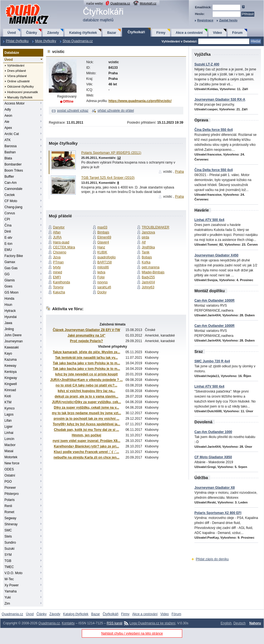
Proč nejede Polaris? (86, 341)
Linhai (9, 433)
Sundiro (10, 543)
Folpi (101, 277)
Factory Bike (14, 256)
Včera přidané (17, 76)
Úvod (12, 33)
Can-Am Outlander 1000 (213, 432)
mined (58, 272)
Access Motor (15, 103)
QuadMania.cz (20, 4)
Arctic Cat (12, 134)
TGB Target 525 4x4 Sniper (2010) (108, 178)
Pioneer (10, 488)
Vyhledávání (16, 65)
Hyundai (11, 317)
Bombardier (13, 164)
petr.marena (151, 267)
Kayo (8, 353)
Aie (7, 122)
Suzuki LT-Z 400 (207, 64)
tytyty (57, 267)
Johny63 (148, 287)
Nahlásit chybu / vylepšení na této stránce (132, 633)
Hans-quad (61, 242)
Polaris (10, 500)
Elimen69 (104, 237)
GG (7, 274)
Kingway (11, 378)
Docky (102, 292)
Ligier (8, 427)
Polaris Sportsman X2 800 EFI (218, 513)
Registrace (205, 20)
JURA (57, 237)
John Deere (13, 335)
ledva (101, 272)
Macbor (10, 445)
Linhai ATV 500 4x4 (209, 220)
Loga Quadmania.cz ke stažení (152, 623)
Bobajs (147, 257)
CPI (7, 219)
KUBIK (102, 252)
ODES (9, 469)
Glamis (10, 280)
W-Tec (9, 579)
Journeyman (14, 341)
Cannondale (13, 189)
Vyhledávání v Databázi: (180, 41)
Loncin (9, 439)
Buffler (9, 177)
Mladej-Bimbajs (153, 272)
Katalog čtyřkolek (83, 33)
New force (12, 463)
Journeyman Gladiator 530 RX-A (220, 100)
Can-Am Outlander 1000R (214, 301)
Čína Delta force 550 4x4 (214, 130)
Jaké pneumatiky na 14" (86, 335)
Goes (8, 286)
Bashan (10, 152)
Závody (53, 33)
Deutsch (240, 623)
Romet (9, 512)
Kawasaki (12, 347)
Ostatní (10, 475)
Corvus (10, 213)
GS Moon (12, 292)
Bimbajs (103, 232)
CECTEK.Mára (64, 247)
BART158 (105, 262)
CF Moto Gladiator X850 (213, 457)
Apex (8, 128)
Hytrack (10, 311)
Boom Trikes (14, 170)
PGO (8, 482)
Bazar (112, 33)
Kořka (146, 262)
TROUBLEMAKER (155, 227)
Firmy (161, 33)
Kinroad (10, 390)
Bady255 (148, 277)
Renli (8, 506)
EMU (8, 250)
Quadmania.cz (120, 3)
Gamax (10, 262)
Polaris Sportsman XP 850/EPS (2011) (111, 153)
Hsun (8, 305)
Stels (8, 536)
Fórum (237, 33)
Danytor (59, 227)
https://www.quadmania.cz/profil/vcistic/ (140, 101)
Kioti (8, 396)
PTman (58, 262)
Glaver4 (103, 242)
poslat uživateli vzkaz (73, 111)
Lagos (9, 414)
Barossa (11, 146)
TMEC (9, 567)
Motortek (11, 457)
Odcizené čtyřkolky (21, 86)
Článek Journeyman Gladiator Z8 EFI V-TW (86, 330)
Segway (10, 518)
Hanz (101, 247)
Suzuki (9, 549)
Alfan (57, 232)
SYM (8, 555)
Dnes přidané (17, 71)
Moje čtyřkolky (45, 41)
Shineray (11, 524)
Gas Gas (11, 268)
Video (217, 33)
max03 (102, 227)
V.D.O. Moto (13, 573)
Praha (179, 172)
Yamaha (11, 591)
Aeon (8, 116)
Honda (9, 299)
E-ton (8, 244)
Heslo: (200, 14)
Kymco (10, 408)
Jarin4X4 (148, 282)
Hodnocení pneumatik (23, 92)
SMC (8, 530)
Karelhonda (61, 282)
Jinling (9, 329)
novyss (102, 282)
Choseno (60, 252)
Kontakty (68, 623)
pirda (145, 237)
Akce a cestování (189, 33)
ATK (7, 140)
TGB (8, 561)
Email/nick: (203, 7)
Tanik (146, 252)
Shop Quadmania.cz (78, 41)
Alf (144, 242)
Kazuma (11, 360)
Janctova (148, 232)
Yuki (8, 597)
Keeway (10, 366)
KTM (8, 402)
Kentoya (11, 372)
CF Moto (11, 201)
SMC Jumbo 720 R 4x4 (212, 361)
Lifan (8, 421)
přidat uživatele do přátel (116, 111)
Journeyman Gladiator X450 (216, 255)
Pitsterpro (12, 494)
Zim (7, 604)
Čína (8, 225)
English (226, 623)
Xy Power (12, 585)
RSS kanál (115, 623)
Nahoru (255, 623)
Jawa (8, 323)
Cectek (10, 195)
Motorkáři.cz (148, 3)
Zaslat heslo (228, 20)
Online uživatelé (18, 81)
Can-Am (11, 183)
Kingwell (11, 384)
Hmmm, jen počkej (87, 435)
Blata (8, 158)
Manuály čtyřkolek (20, 97)
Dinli (8, 231)
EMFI (57, 277)
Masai (9, 451)
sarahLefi (104, 287)
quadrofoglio (106, 257)
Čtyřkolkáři (136, 32)
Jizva (57, 257)
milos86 (103, 267)
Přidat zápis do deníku (212, 559)
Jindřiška (148, 247)
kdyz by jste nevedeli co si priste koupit (86, 374)
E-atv (8, 238)
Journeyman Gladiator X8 (214, 488)
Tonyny (58, 287)
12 (119, 158)
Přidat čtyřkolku (17, 41)
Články (31, 33)
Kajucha (59, 292)
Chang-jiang (13, 207)
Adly (8, 110)
